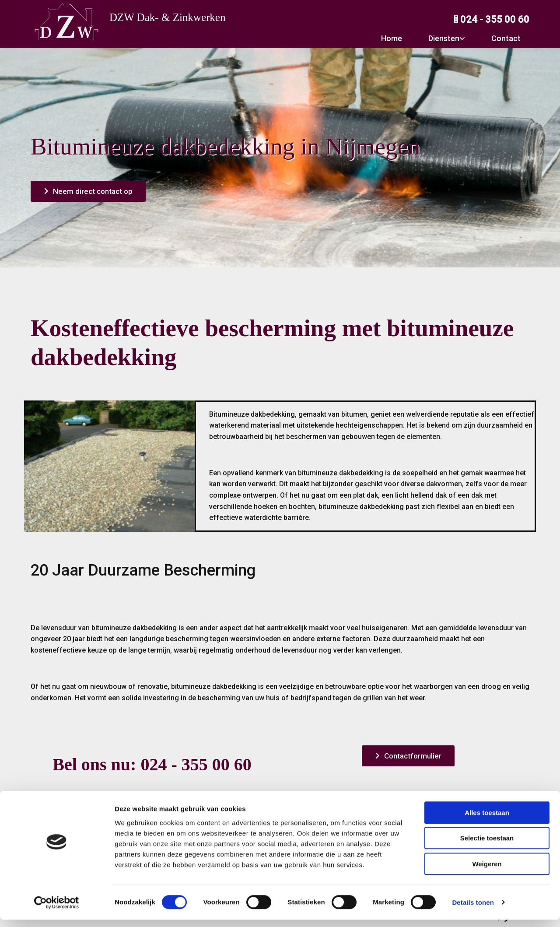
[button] (88, 191)
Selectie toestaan (487, 846)
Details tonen (473, 910)
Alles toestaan (487, 820)
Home (392, 38)
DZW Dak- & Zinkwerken (167, 17)
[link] (442, 39)
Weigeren (487, 871)
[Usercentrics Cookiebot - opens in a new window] (57, 910)
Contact (506, 38)
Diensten (444, 38)
